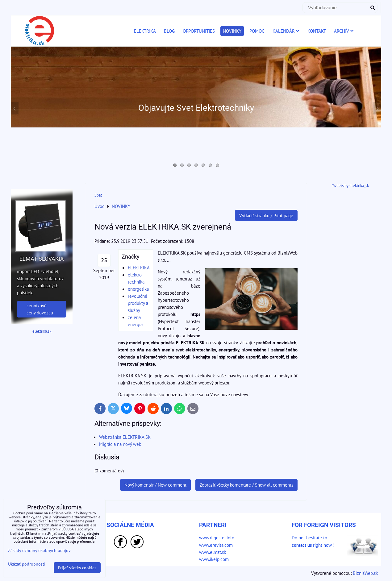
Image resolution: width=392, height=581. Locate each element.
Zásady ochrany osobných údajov (39, 550)
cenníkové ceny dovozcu (40, 309)
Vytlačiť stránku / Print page (266, 215)
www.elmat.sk (213, 552)
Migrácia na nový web (120, 444)
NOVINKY (232, 31)
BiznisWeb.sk (365, 573)
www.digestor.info (217, 537)
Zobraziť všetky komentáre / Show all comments (246, 485)
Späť (98, 195)
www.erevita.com (216, 545)
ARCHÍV (344, 31)
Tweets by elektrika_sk (350, 186)
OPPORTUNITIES (199, 31)
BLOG (169, 31)
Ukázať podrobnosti (27, 564)
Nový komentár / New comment (155, 485)
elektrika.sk (42, 331)
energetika (138, 289)
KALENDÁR (286, 31)
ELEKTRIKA (145, 31)
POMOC (257, 31)
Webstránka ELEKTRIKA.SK (125, 437)
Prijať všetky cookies (77, 568)
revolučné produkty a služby (138, 303)
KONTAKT (317, 31)
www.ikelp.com (214, 559)
